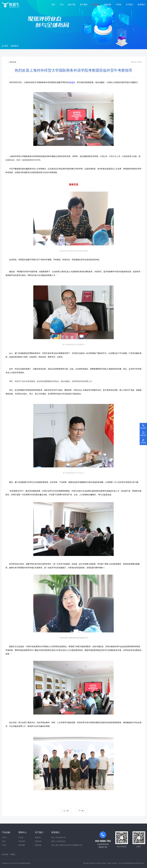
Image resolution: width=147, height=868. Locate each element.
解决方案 (72, 5)
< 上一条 (65, 811)
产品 (62, 5)
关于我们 (130, 5)
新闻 (15, 46)
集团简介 (38, 837)
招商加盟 (107, 5)
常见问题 (22, 841)
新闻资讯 (96, 5)
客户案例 (84, 5)
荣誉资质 (38, 841)
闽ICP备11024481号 (90, 863)
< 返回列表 (12, 62)
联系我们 (141, 5)
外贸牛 (72, 82)
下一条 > (82, 811)
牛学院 (119, 5)
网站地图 (22, 845)
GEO (4, 841)
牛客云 (4, 845)
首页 (53, 5)
